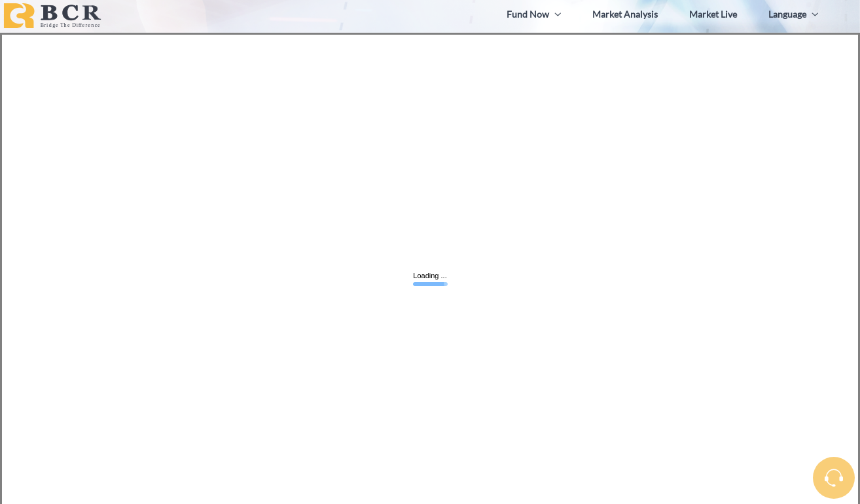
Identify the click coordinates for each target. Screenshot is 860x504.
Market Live (713, 14)
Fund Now (534, 14)
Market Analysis (625, 14)
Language (793, 14)
